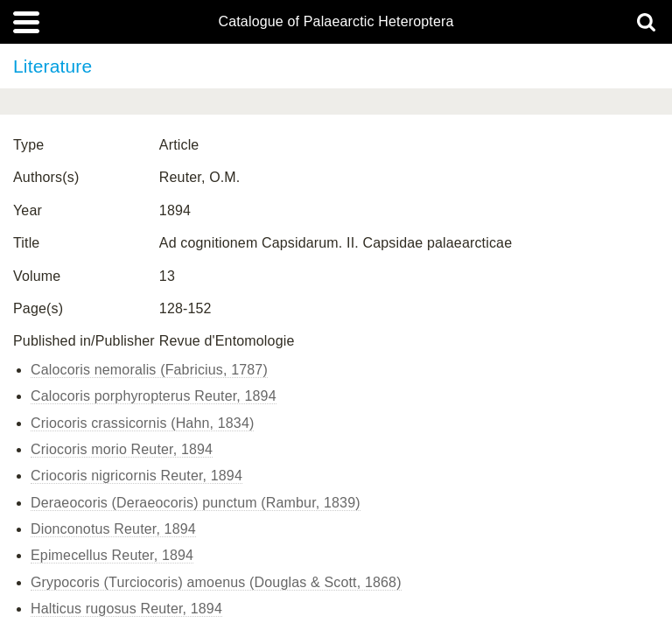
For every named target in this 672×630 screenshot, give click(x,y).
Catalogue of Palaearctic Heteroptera (336, 22)
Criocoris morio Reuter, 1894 (122, 449)
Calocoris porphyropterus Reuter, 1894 (154, 396)
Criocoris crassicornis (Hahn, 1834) (142, 423)
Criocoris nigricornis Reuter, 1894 (136, 476)
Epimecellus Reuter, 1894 (112, 555)
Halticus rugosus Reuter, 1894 (126, 609)
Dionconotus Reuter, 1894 (113, 529)
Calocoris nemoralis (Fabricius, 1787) (149, 370)
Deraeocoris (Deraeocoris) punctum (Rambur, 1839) (196, 503)
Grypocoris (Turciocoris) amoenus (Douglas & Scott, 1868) (216, 582)
